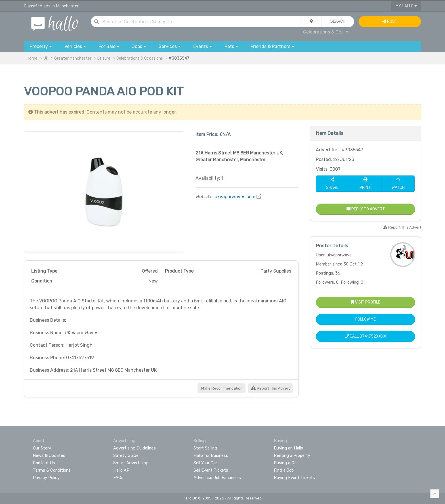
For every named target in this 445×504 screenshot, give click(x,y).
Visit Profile (366, 302)
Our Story (42, 448)
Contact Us (44, 463)
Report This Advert (270, 388)
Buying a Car (286, 463)
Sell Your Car (205, 463)
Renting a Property (292, 455)
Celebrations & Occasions (140, 58)
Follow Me (366, 319)
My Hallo (406, 6)
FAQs (118, 478)
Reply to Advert (366, 209)
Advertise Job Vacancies (217, 478)
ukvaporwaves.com (235, 197)
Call (366, 336)
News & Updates (49, 455)
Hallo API (122, 470)
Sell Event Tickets (211, 470)
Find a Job (284, 470)
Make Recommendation (222, 388)
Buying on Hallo (288, 448)
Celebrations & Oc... (326, 32)
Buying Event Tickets (294, 478)
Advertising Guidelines (135, 448)
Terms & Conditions (52, 470)
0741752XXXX (373, 336)
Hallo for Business (211, 455)
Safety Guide (126, 455)
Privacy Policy (46, 478)
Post (390, 21)
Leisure (104, 58)
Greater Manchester (73, 58)
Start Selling (205, 448)
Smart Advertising (131, 463)
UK (46, 58)
